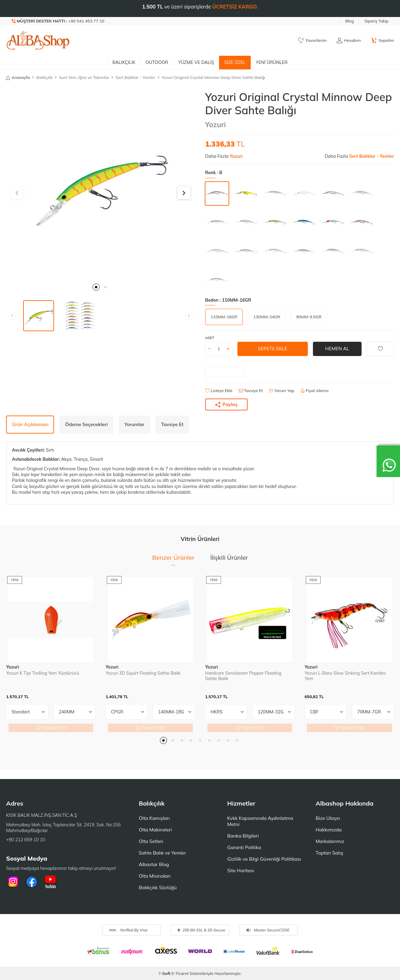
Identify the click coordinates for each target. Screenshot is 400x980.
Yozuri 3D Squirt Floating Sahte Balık (143, 673)
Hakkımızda (329, 830)
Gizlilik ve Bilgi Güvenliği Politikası (264, 859)
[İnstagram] (13, 882)
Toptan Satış (329, 853)
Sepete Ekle (273, 349)
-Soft (165, 973)
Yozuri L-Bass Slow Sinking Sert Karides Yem (345, 676)
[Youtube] (50, 882)
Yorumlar (135, 424)
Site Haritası (241, 871)
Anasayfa (18, 77)
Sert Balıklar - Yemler (135, 77)
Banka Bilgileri (243, 836)
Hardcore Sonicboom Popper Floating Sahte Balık (243, 676)
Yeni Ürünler (272, 62)
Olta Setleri (151, 841)
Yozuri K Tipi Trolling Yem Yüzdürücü (43, 673)
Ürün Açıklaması (30, 424)
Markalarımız (330, 841)
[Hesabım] (349, 40)
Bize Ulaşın (328, 818)
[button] (96, 287)
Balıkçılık (124, 62)
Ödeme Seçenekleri (86, 424)
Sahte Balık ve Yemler (162, 853)
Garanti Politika (244, 847)
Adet (210, 338)
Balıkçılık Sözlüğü (158, 888)
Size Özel (235, 62)
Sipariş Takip (376, 21)
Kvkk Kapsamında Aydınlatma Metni (260, 821)
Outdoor (157, 62)
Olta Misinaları (155, 876)
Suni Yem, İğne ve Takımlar (84, 77)
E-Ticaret (180, 973)
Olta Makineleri (155, 830)
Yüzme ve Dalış (196, 62)
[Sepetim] (382, 40)
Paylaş (227, 404)
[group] (101, 185)
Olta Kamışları (154, 818)
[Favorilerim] (312, 40)
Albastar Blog (154, 864)
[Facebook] (32, 882)
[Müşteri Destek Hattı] (58, 21)
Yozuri (215, 124)
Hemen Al (337, 349)
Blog (349, 21)
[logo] (38, 40)
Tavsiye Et (251, 391)
